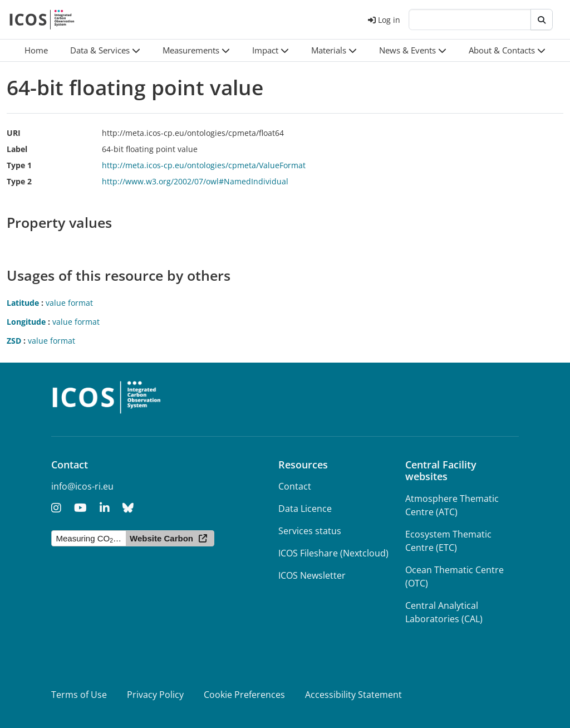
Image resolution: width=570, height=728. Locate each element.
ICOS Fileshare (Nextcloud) (333, 553)
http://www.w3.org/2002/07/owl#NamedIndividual (195, 181)
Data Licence (305, 509)
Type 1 (19, 165)
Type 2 (19, 181)
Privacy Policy (155, 695)
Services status (310, 531)
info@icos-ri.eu (82, 486)
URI (14, 133)
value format (69, 303)
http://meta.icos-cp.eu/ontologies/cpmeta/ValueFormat (204, 165)
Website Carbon (161, 538)
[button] (105, 50)
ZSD (14, 341)
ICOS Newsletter (312, 575)
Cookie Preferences (244, 695)
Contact (295, 486)
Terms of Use (79, 695)
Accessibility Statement (353, 695)
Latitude (23, 303)
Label (17, 149)
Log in (384, 20)
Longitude (26, 322)
